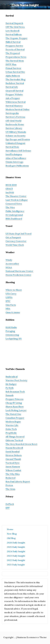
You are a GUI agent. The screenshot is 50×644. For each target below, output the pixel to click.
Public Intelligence (15, 211)
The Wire (10, 207)
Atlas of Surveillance (16, 158)
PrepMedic (11, 433)
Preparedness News (16, 57)
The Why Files (13, 474)
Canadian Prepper (15, 418)
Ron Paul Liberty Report (18, 481)
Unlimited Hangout (15, 143)
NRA (8, 309)
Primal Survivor (13, 68)
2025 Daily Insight (16, 547)
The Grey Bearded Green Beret (21, 444)
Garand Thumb (13, 459)
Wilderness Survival (16, 102)
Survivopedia (12, 113)
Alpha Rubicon (13, 76)
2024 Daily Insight (16, 551)
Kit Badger (11, 384)
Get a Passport (13, 237)
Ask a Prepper (13, 98)
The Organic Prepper (17, 38)
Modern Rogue (13, 422)
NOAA (9, 267)
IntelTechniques (14, 154)
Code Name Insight (25, 5)
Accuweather (12, 264)
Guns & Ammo (13, 312)
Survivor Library (14, 128)
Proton (9, 485)
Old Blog (11, 538)
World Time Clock (15, 245)
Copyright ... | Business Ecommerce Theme (25, 637)
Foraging (10, 331)
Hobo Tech (11, 429)
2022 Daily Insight (16, 560)
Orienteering (12, 335)
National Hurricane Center (19, 271)
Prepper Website (14, 94)
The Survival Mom (15, 61)
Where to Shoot (14, 290)
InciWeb (10, 192)
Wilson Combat (13, 470)
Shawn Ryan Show (15, 407)
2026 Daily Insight (16, 543)
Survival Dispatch (14, 23)
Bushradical (12, 377)
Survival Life (12, 87)
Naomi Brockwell (14, 448)
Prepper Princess (15, 399)
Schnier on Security (16, 136)
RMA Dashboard (14, 219)
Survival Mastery (14, 106)
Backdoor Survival (15, 83)
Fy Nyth (10, 388)
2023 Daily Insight (16, 556)
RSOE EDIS (11, 185)
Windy (9, 260)
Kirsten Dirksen (14, 455)
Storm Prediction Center (18, 275)
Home (10, 529)
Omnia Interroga (14, 162)
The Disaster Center (16, 196)
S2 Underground (14, 215)
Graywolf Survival (14, 91)
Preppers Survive (14, 46)
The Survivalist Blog (16, 79)
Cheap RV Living (14, 403)
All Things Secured (15, 437)
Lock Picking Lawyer (16, 410)
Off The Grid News (15, 27)
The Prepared (13, 53)
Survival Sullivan (14, 34)
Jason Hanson (13, 467)
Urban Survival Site (15, 72)
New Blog (12, 534)
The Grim (10, 489)
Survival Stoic (12, 147)
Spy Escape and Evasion (18, 139)
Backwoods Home (15, 124)
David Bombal (13, 452)
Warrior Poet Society (16, 380)
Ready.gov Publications (17, 166)
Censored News (14, 204)
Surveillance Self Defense (18, 151)
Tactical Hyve (13, 463)
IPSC (8, 301)
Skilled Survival (13, 42)
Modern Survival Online (18, 109)
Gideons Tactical (14, 440)
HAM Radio (11, 327)
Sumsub (10, 395)
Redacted (10, 478)
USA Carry (11, 294)
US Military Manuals (16, 132)
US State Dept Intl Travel (18, 234)
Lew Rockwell (12, 31)
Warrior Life (12, 425)
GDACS (9, 189)
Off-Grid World (13, 121)
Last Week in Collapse (17, 200)
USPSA (9, 297)
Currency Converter (16, 241)
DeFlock (10, 504)
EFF (8, 508)
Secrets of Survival (15, 49)
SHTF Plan (11, 64)
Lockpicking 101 (14, 339)
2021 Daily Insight (16, 565)
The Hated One (13, 414)
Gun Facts (11, 305)
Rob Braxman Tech (15, 392)
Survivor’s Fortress (15, 117)
